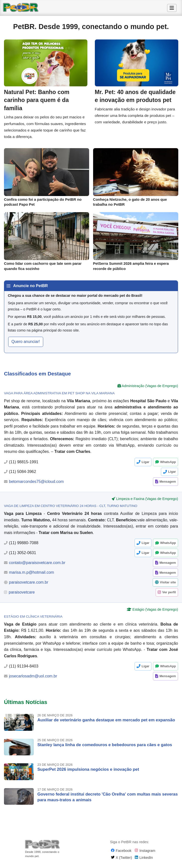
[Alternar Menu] (172, 8)
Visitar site (168, 585)
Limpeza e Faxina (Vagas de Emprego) (147, 501)
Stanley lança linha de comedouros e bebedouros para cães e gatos (105, 747)
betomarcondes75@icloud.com (36, 484)
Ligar (145, 464)
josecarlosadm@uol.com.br (33, 679)
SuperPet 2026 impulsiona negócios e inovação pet (88, 772)
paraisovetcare (22, 595)
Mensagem (168, 484)
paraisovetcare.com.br (29, 585)
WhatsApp (168, 464)
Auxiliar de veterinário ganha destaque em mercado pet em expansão (106, 722)
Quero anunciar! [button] (26, 344)
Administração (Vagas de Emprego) (150, 388)
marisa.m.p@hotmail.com (32, 575)
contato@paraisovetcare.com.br (37, 565)
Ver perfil (169, 595)
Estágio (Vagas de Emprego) (155, 612)
